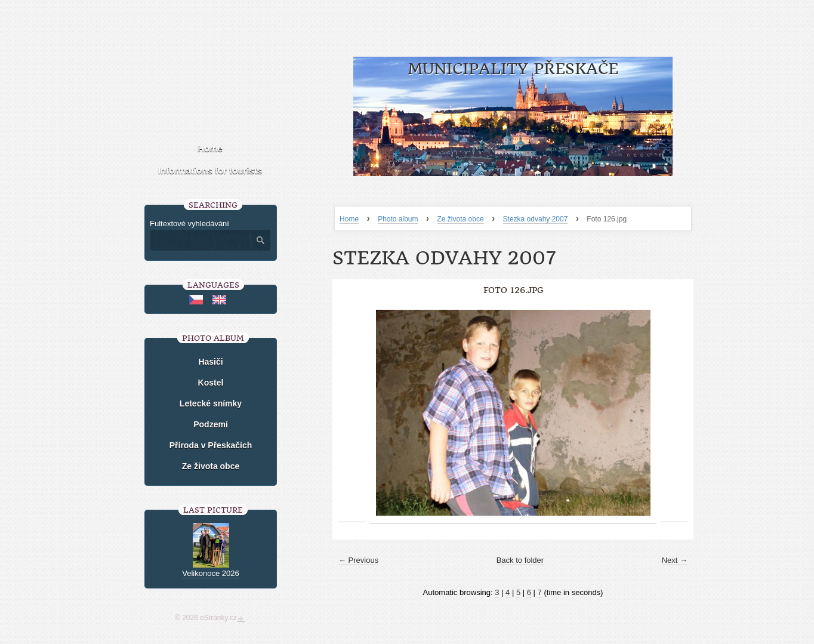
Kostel (211, 383)
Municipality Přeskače (513, 69)
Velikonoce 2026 (210, 573)
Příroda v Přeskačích (211, 445)
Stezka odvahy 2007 (536, 219)
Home (349, 219)
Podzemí (211, 424)
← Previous (358, 560)
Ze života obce (461, 219)
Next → (675, 560)
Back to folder (520, 560)
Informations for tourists (210, 170)
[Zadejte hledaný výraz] (200, 241)
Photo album (398, 219)
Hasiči (210, 362)
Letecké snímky (211, 403)
